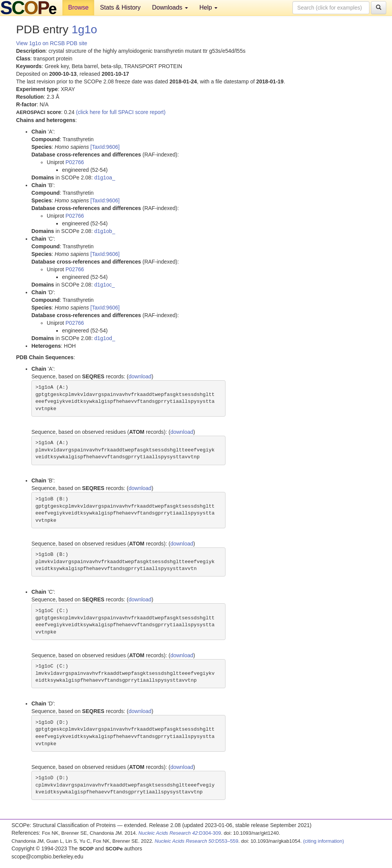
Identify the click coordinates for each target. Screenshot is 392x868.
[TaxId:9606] (105, 147)
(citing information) (324, 841)
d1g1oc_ (105, 285)
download (140, 376)
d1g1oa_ (105, 178)
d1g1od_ (105, 338)
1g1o (84, 29)
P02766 (75, 162)
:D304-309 (180, 833)
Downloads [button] (170, 7)
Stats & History (120, 7)
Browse (78, 7)
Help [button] (208, 7)
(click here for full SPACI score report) (121, 112)
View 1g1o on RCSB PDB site (52, 43)
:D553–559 (197, 841)
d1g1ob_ (105, 231)
